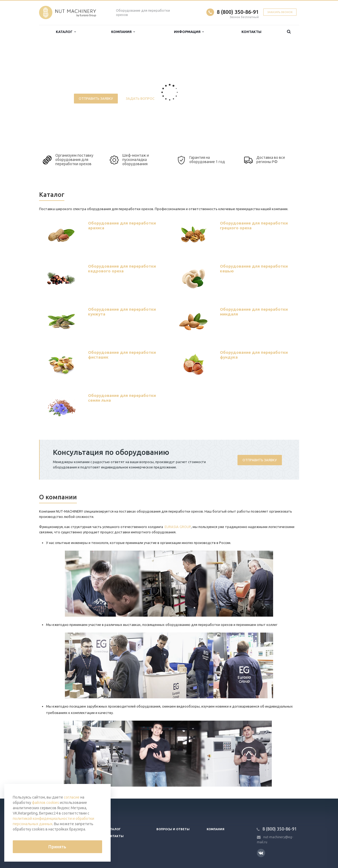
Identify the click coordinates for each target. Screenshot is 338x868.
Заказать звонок (280, 12)
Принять (57, 847)
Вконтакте (261, 853)
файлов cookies (45, 803)
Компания (123, 32)
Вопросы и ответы (173, 829)
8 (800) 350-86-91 (238, 12)
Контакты (251, 32)
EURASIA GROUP (178, 527)
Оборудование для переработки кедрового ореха (122, 269)
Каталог (66, 32)
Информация (189, 32)
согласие (72, 797)
